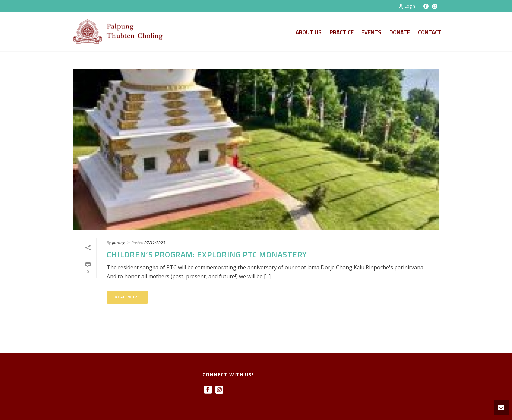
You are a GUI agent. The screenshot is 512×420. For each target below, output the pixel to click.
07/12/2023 (155, 243)
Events (371, 32)
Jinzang (118, 243)
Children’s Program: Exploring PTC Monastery (207, 254)
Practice (342, 32)
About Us (309, 32)
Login (407, 6)
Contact (430, 32)
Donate (400, 32)
